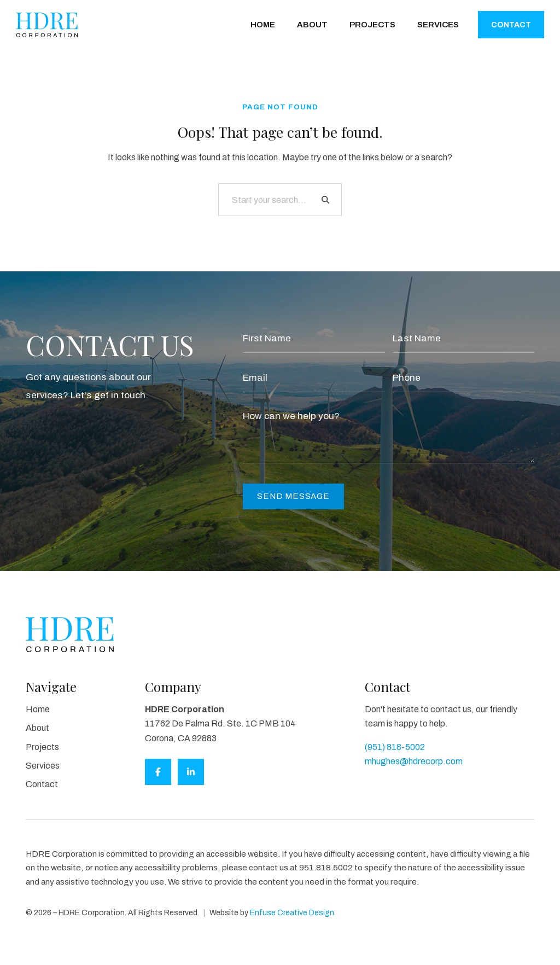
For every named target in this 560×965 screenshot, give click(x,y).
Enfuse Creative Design (292, 913)
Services (438, 25)
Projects (372, 25)
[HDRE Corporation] (47, 25)
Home (263, 25)
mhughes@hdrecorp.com (414, 761)
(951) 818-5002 (395, 747)
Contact (511, 25)
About (312, 25)
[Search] (325, 200)
